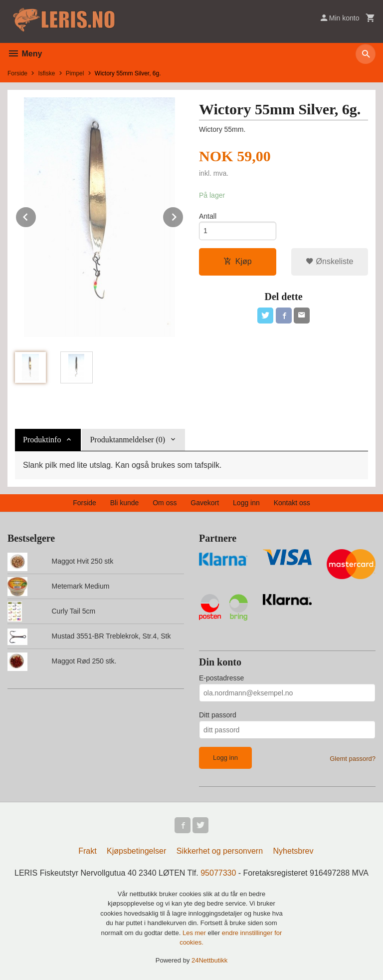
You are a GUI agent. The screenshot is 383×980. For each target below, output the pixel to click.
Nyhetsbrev (293, 851)
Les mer (195, 933)
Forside (17, 73)
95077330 (218, 873)
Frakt (87, 851)
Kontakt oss (292, 503)
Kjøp (238, 261)
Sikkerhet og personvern (220, 851)
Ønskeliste (329, 261)
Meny (25, 54)
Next (184, 215)
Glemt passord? (353, 759)
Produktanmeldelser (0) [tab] (127, 440)
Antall (208, 216)
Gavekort (205, 503)
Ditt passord (218, 715)
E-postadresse (221, 678)
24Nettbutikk (209, 960)
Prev (36, 215)
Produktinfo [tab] (42, 440)
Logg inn (246, 503)
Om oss (165, 503)
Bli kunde (125, 503)
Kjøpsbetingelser (136, 851)
